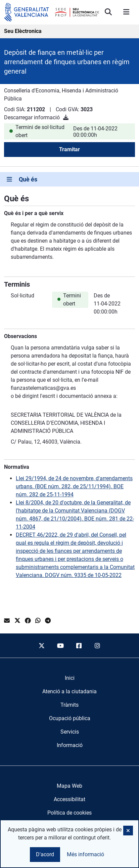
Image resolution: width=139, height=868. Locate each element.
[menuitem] (70, 678)
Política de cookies (69, 813)
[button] (128, 831)
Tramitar (69, 149)
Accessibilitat (69, 799)
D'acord (45, 854)
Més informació (85, 854)
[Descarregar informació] (66, 117)
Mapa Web (69, 786)
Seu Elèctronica (23, 31)
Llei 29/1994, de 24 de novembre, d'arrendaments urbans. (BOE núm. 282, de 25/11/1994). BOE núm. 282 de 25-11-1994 (74, 486)
